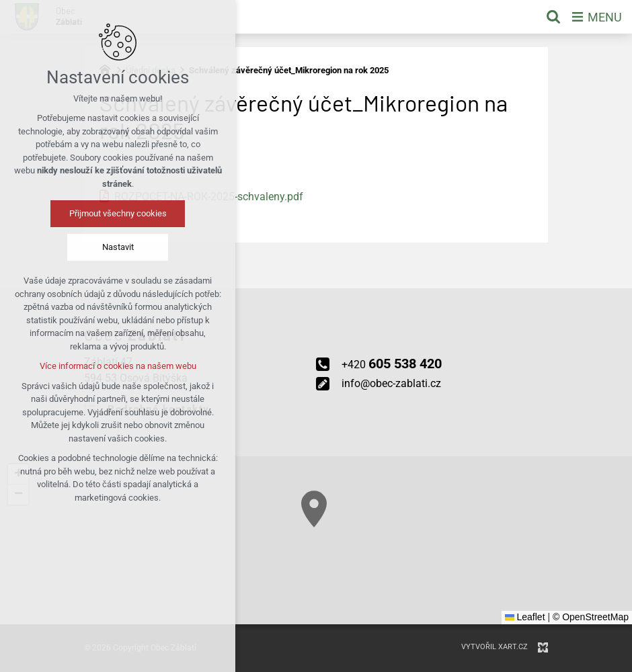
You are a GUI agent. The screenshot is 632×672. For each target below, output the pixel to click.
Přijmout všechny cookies (118, 213)
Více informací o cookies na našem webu (118, 366)
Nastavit (118, 247)
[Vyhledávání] (553, 17)
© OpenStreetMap (591, 617)
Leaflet (525, 617)
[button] (314, 509)
